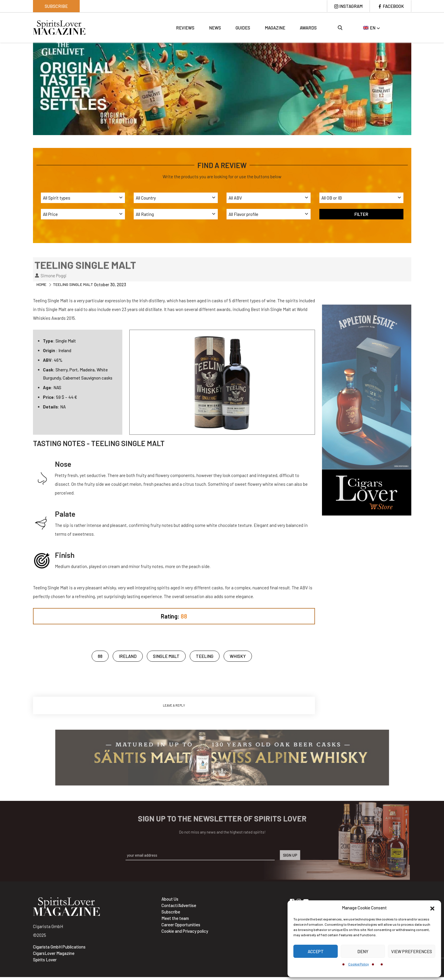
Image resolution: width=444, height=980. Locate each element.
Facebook (393, 6)
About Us (170, 899)
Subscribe (56, 6)
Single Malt (166, 656)
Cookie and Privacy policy (185, 931)
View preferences (412, 951)
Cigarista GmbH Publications (59, 947)
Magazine (275, 28)
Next (416, 88)
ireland (128, 656)
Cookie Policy (359, 964)
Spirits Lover (45, 960)
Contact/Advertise (179, 905)
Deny (363, 951)
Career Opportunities (181, 925)
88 (100, 656)
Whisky (238, 656)
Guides (243, 28)
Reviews (185, 28)
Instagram (351, 6)
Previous (29, 88)
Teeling (205, 656)
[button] (432, 908)
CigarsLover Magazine (54, 953)
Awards (308, 28)
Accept (316, 951)
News (215, 28)
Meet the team (175, 918)
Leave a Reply (174, 705)
